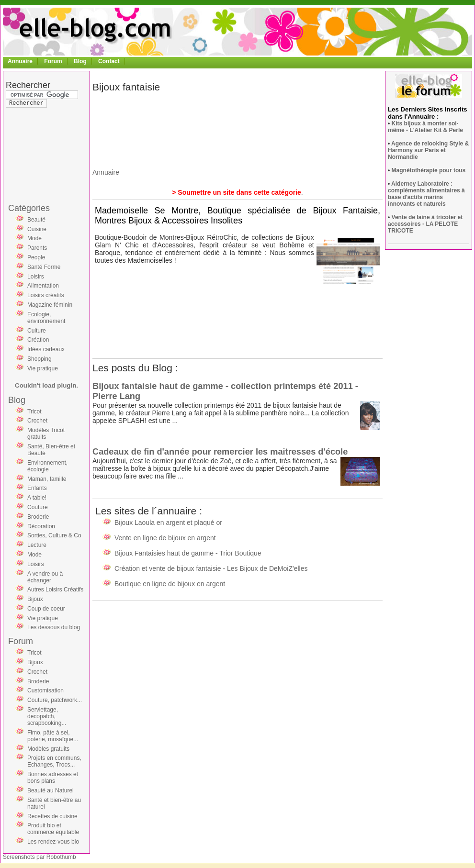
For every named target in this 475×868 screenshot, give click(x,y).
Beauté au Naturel (51, 790)
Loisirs (36, 277)
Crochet (37, 421)
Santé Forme (44, 267)
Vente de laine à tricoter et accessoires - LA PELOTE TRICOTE (425, 224)
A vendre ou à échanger (45, 577)
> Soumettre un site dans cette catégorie (237, 192)
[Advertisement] (44, 136)
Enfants (37, 488)
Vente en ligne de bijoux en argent (165, 538)
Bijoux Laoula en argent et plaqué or (168, 523)
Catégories (29, 208)
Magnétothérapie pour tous (429, 170)
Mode (34, 238)
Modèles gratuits (48, 749)
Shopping (40, 359)
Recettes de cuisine (52, 816)
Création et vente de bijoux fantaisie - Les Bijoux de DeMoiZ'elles (211, 568)
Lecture (37, 545)
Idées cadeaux (46, 349)
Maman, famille (47, 479)
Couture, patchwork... (55, 700)
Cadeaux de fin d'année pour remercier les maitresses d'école (220, 452)
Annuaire (20, 61)
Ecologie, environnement (46, 318)
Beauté (36, 220)
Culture (37, 331)
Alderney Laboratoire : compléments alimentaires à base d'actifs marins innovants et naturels (426, 194)
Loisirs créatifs (46, 295)
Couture (38, 507)
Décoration (41, 526)
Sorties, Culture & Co (54, 535)
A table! (37, 498)
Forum (53, 61)
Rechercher (28, 85)
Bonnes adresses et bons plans (53, 778)
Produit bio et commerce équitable (53, 829)
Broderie (38, 517)
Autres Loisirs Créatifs (55, 590)
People (36, 257)
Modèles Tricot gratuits (46, 434)
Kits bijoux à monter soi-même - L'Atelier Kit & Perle (425, 127)
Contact (109, 61)
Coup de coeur (46, 609)
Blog (80, 61)
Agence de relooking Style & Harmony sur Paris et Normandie (428, 150)
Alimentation (43, 286)
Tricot (34, 412)
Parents (37, 248)
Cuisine (37, 229)
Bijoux (35, 599)
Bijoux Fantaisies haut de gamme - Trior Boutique (188, 553)
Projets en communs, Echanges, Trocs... (54, 761)
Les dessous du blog (54, 627)
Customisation (45, 690)
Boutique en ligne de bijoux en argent (170, 584)
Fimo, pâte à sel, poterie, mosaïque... (53, 736)
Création (38, 340)
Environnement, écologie (47, 466)
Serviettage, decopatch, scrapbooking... (47, 716)
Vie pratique (43, 368)
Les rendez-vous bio (53, 842)
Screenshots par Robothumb (40, 857)
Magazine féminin (50, 305)
